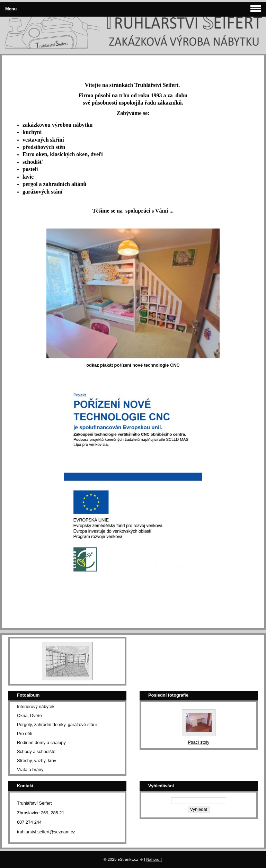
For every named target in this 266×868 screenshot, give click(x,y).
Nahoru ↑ (154, 859)
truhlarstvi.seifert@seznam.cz (46, 832)
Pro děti (25, 733)
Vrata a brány (30, 769)
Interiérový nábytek (36, 706)
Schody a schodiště (36, 751)
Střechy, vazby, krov (37, 760)
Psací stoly (199, 742)
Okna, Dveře (29, 715)
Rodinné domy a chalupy (41, 742)
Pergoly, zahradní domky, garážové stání (57, 724)
